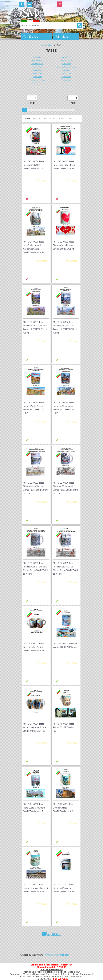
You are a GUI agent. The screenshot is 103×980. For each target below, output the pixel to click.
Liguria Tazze (37, 67)
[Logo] (41, 14)
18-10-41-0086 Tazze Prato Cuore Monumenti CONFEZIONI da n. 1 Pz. (34, 808)
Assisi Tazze (37, 57)
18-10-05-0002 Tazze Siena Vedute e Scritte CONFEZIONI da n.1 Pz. (34, 647)
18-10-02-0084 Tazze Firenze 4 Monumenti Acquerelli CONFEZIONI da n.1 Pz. (65, 408)
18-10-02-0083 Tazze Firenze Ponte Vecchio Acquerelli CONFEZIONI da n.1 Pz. (35, 408)
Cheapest (37, 118)
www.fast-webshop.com (57, 955)
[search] (79, 26)
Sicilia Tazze (66, 73)
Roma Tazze (37, 73)
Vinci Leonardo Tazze (37, 80)
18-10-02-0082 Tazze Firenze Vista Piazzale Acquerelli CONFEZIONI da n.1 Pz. (65, 327)
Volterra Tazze (37, 83)
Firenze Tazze (37, 60)
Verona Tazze (66, 77)
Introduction (47, 45)
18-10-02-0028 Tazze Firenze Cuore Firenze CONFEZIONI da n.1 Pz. (64, 245)
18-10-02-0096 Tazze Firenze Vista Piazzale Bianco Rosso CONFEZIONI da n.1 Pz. (66, 568)
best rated (73, 118)
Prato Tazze (66, 70)
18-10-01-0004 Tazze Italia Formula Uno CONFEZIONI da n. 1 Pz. (34, 165)
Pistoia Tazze (37, 70)
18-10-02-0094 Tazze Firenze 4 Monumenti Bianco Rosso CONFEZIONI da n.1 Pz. (66, 488)
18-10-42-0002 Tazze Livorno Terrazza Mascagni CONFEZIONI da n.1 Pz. (35, 888)
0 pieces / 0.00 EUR (71, 3)
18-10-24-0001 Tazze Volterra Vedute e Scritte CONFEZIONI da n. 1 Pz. (35, 727)
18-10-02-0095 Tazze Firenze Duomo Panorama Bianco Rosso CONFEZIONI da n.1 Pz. (36, 568)
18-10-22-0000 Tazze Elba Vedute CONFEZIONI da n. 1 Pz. (66, 647)
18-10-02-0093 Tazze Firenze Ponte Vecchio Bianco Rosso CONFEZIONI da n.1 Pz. (36, 488)
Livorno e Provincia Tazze (67, 67)
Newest (62, 118)
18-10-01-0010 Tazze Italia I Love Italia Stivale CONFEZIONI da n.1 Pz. (64, 165)
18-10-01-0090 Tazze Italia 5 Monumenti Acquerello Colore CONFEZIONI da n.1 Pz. (34, 247)
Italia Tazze (66, 64)
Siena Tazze (37, 77)
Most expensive (50, 118)
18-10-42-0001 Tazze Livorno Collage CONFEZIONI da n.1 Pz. (64, 808)
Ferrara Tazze (66, 57)
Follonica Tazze (66, 60)
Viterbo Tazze (67, 80)
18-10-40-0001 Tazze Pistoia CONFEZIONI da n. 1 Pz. (66, 727)
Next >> (56, 934)
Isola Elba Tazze (37, 64)
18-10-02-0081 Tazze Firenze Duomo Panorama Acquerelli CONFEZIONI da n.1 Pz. (35, 327)
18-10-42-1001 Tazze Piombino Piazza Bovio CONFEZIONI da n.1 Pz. (64, 888)
